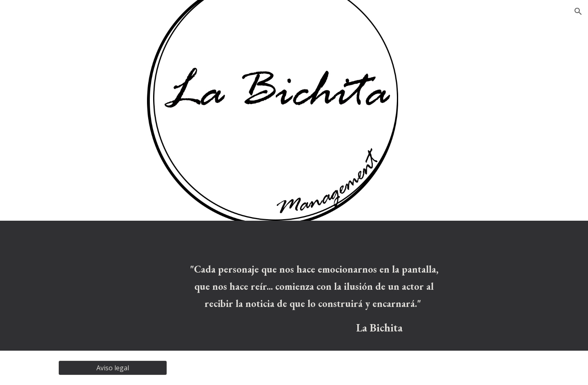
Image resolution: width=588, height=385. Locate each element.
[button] (578, 11)
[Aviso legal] (113, 368)
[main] (314, 299)
